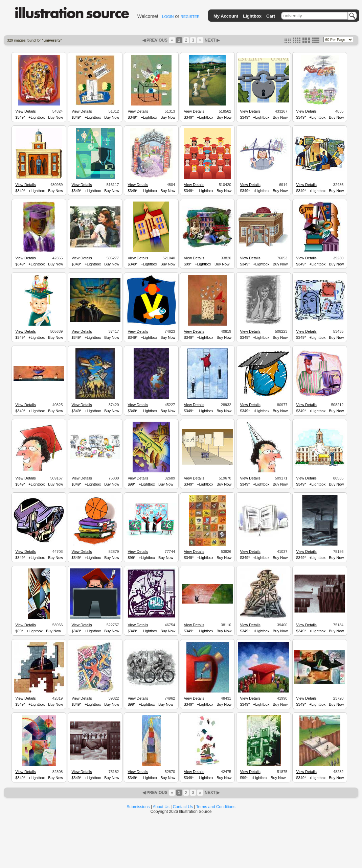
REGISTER (190, 17)
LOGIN (168, 17)
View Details (25, 111)
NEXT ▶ (212, 40)
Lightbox (252, 16)
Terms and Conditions (216, 807)
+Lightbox (37, 117)
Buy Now (55, 117)
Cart (271, 16)
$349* (20, 117)
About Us (161, 807)
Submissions (138, 807)
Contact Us (183, 807)
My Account (226, 16)
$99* (188, 264)
